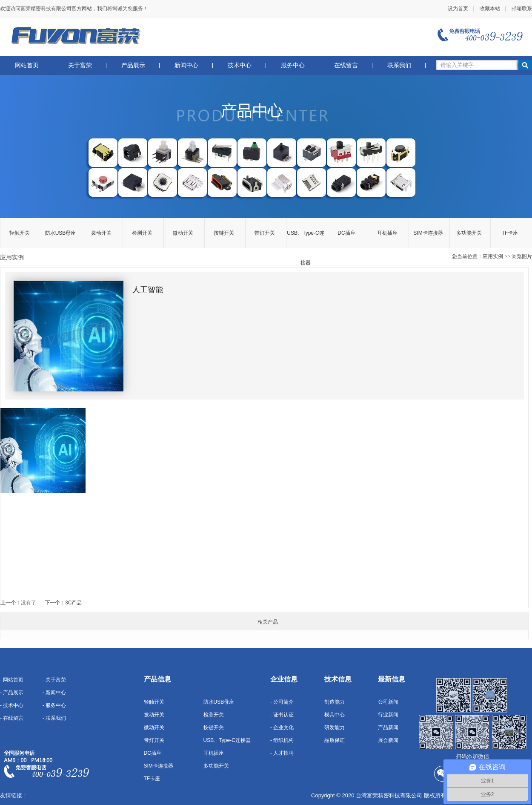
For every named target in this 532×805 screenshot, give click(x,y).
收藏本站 (490, 9)
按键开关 (224, 233)
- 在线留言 (12, 718)
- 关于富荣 (54, 680)
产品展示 (133, 65)
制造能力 (335, 702)
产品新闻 (388, 727)
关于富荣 (80, 65)
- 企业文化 (282, 727)
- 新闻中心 (54, 693)
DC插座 (346, 233)
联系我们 (399, 65)
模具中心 (335, 715)
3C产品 (73, 603)
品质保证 (335, 740)
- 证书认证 (282, 715)
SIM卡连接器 (428, 233)
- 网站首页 (12, 680)
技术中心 (240, 65)
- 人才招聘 (282, 753)
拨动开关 (101, 233)
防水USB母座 (61, 233)
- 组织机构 (282, 740)
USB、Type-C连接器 (305, 239)
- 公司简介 (282, 702)
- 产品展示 (12, 693)
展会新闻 (388, 740)
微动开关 (183, 233)
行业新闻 (388, 715)
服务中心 (293, 65)
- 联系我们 (54, 718)
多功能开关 (469, 233)
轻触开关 (20, 233)
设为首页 (458, 9)
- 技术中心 (12, 705)
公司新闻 (388, 702)
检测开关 (142, 233)
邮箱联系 (522, 9)
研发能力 (335, 727)
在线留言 (346, 65)
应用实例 (493, 256)
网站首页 (27, 65)
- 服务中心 (54, 705)
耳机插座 (387, 233)
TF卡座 (510, 233)
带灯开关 (265, 233)
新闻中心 (186, 65)
